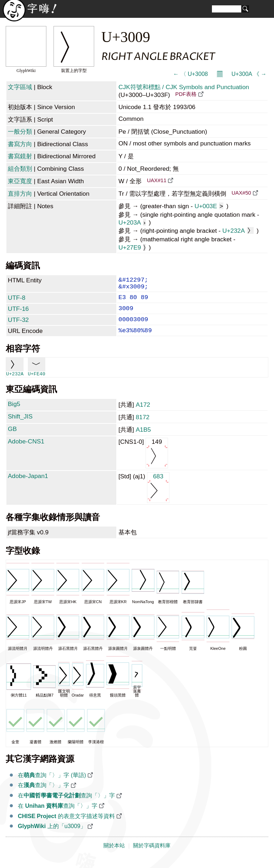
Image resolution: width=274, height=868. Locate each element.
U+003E (209, 206)
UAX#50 (241, 193)
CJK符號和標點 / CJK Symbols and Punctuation (184, 87)
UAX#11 (157, 180)
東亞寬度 (20, 181)
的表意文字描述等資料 (66, 825)
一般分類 (20, 132)
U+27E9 (132, 247)
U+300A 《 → (249, 74)
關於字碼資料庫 (152, 855)
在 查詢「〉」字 (58, 815)
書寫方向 (20, 144)
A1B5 (143, 439)
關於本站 (114, 855)
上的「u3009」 (52, 835)
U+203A (132, 222)
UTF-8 (17, 301)
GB (12, 438)
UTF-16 (18, 314)
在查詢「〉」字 (44, 794)
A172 (143, 414)
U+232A (238, 231)
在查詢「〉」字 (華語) (52, 784)
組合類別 (20, 169)
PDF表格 (186, 94)
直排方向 (20, 194)
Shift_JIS (20, 426)
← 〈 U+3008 (190, 74)
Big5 (14, 413)
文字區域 (20, 87)
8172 (143, 426)
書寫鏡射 (20, 156)
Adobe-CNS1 (26, 451)
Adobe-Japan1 (28, 485)
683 (158, 496)
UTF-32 (18, 326)
